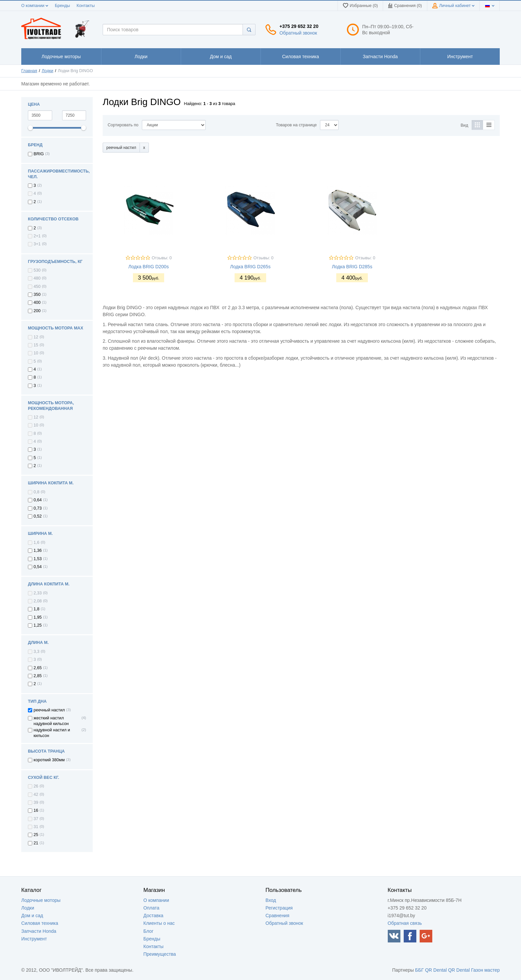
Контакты (86, 6)
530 (37, 270)
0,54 (38, 567)
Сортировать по (123, 125)
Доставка (154, 916)
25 (36, 835)
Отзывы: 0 (162, 258)
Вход (271, 900)
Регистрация (279, 908)
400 (37, 303)
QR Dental (436, 970)
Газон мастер (485, 970)
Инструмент (34, 939)
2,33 (38, 593)
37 (36, 819)
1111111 (61, 57)
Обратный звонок (298, 33)
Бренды (62, 6)
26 (36, 786)
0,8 (37, 492)
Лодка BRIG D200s (149, 267)
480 (37, 278)
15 (36, 345)
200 (37, 311)
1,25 (38, 625)
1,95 (38, 617)
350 (37, 295)
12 (36, 337)
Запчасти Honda (39, 931)
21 (36, 843)
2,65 (38, 668)
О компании (35, 6)
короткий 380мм (49, 760)
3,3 (37, 652)
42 (36, 795)
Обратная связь (405, 923)
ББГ (419, 970)
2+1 (37, 236)
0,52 (38, 516)
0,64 (38, 500)
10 (36, 353)
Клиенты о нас (159, 923)
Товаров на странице (296, 125)
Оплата (152, 908)
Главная (29, 71)
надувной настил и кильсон (52, 733)
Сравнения (277, 916)
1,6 (37, 543)
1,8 (37, 609)
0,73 (38, 508)
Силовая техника (40, 923)
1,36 (38, 551)
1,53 (38, 559)
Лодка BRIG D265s (251, 267)
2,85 (38, 676)
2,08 (38, 601)
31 (36, 827)
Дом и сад (32, 916)
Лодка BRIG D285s (352, 267)
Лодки (48, 71)
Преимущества (160, 954)
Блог (149, 931)
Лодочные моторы (41, 900)
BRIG (39, 154)
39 (36, 802)
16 (36, 810)
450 (37, 287)
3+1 (37, 244)
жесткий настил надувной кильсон (51, 721)
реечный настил (49, 710)
